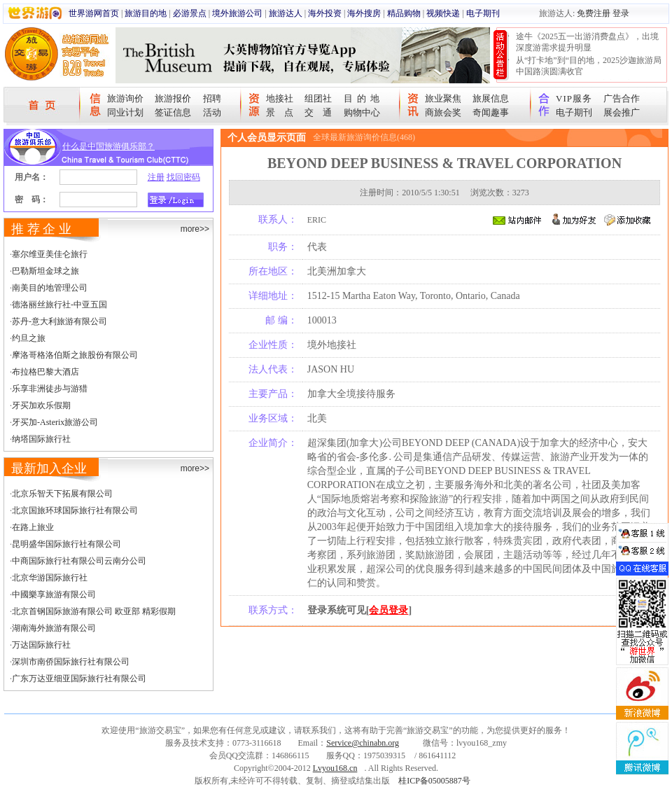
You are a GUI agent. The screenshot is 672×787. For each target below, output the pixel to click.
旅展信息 (491, 98)
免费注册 (594, 13)
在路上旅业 (33, 527)
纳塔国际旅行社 (41, 439)
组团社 (318, 98)
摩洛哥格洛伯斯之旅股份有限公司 (75, 355)
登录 (621, 13)
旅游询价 (125, 98)
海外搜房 (364, 13)
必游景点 (190, 13)
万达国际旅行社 (41, 645)
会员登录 (388, 610)
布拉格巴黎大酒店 (45, 372)
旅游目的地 (146, 13)
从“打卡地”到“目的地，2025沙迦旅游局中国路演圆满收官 (589, 66)
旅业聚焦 (443, 98)
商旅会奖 (443, 112)
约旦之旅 (29, 338)
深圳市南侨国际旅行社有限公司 (71, 662)
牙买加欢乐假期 (41, 405)
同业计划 (125, 112)
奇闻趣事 (491, 112)
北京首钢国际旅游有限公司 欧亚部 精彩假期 (94, 611)
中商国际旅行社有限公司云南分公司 (79, 561)
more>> (195, 229)
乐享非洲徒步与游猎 (50, 389)
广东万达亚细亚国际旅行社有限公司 (79, 678)
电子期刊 (483, 13)
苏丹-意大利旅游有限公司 (59, 321)
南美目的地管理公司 (50, 288)
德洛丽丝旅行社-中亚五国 (59, 305)
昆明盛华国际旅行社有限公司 (66, 544)
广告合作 (622, 98)
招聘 (212, 98)
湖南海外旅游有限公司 (54, 628)
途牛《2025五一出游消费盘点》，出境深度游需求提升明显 (587, 42)
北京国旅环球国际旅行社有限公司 (75, 510)
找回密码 (183, 177)
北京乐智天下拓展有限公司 (62, 494)
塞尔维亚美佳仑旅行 (50, 254)
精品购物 (404, 13)
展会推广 (622, 112)
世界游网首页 (94, 13)
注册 (156, 177)
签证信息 (173, 112)
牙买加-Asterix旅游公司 (55, 422)
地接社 (280, 98)
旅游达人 (286, 13)
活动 (212, 112)
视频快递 (443, 13)
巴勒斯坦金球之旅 (45, 271)
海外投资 (325, 13)
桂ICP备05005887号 (434, 781)
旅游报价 (173, 98)
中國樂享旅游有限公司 (54, 594)
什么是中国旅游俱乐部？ (108, 146)
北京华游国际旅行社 (50, 578)
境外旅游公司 (237, 13)
